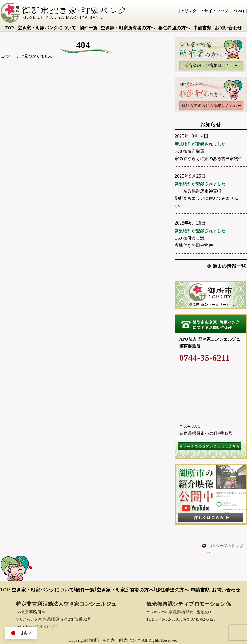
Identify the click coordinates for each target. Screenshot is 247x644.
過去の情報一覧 (229, 266)
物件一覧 (89, 28)
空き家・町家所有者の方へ (128, 28)
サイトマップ (216, 11)
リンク (190, 11)
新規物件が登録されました (200, 144)
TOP (9, 28)
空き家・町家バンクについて (47, 28)
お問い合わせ (228, 28)
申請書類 (202, 28)
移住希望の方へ (174, 28)
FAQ (240, 11)
